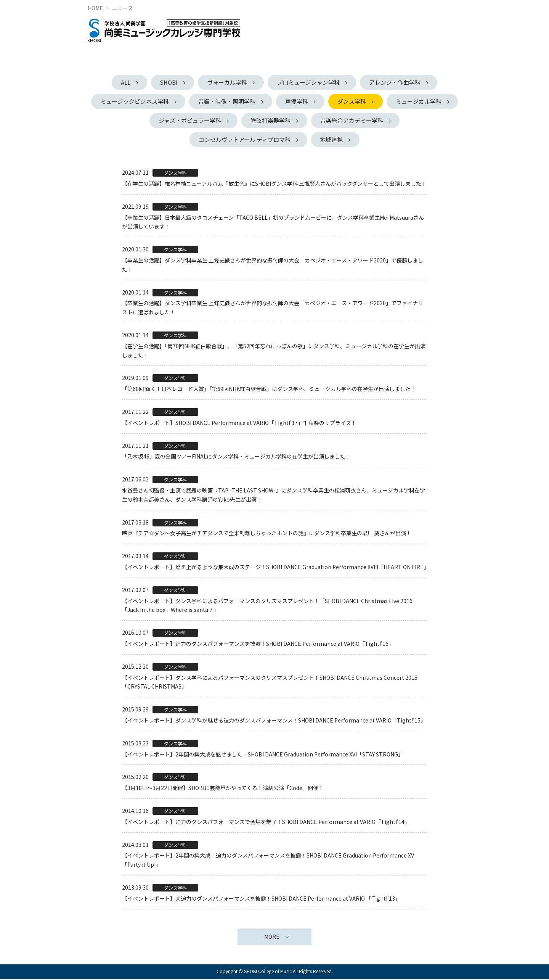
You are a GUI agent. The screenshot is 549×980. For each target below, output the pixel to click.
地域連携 (332, 140)
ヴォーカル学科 (227, 82)
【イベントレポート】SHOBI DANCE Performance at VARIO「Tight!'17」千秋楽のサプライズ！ (239, 423)
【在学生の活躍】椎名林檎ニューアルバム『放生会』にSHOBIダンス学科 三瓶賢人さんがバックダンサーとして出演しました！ (274, 184)
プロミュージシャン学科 (309, 82)
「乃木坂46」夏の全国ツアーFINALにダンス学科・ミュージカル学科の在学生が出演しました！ (236, 457)
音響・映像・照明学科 (264, 101)
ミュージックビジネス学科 (171, 101)
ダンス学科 (391, 101)
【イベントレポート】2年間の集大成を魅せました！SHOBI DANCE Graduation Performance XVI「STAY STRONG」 (263, 755)
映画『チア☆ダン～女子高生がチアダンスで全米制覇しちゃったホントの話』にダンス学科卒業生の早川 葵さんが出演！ (267, 534)
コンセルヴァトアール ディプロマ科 (244, 140)
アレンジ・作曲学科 (397, 82)
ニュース (123, 8)
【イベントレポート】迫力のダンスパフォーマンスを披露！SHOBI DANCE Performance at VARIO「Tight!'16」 (258, 644)
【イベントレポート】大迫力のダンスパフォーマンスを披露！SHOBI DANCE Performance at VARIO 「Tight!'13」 (261, 899)
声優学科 (335, 101)
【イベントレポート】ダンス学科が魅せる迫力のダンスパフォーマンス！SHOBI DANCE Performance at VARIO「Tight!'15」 (274, 721)
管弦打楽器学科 (309, 121)
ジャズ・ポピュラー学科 (227, 121)
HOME (95, 8)
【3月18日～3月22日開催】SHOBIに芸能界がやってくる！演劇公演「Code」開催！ (223, 789)
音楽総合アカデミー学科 (391, 121)
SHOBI (168, 82)
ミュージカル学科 (142, 121)
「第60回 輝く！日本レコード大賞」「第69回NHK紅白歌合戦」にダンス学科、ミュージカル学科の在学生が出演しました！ (269, 389)
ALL (123, 82)
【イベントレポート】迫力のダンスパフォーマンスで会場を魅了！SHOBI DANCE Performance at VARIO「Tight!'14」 (266, 822)
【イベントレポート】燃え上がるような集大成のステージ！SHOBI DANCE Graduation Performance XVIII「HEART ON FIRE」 (275, 568)
